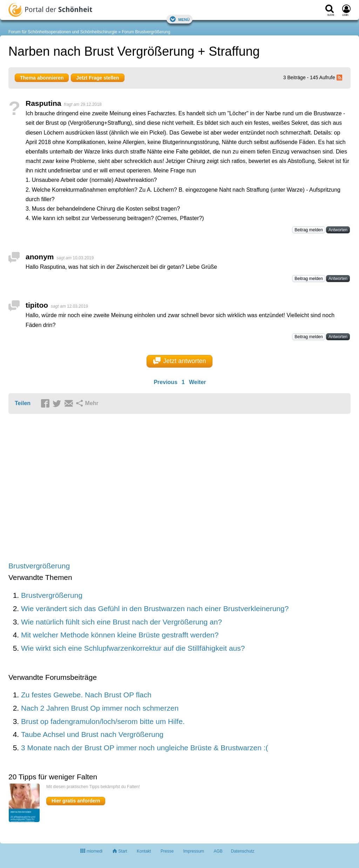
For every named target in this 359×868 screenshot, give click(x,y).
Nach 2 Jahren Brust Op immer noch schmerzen (100, 708)
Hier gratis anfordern (76, 801)
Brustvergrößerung (39, 566)
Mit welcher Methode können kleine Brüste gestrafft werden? (120, 635)
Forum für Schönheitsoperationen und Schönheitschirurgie (63, 32)
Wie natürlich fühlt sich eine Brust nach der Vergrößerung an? (121, 622)
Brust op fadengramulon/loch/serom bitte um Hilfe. (103, 721)
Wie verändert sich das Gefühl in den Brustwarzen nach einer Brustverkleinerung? (155, 609)
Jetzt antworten (180, 361)
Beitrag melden (309, 230)
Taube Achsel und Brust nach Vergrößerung (92, 734)
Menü (179, 19)
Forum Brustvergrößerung (146, 32)
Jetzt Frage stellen (97, 78)
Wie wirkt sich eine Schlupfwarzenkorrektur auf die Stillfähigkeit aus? (133, 648)
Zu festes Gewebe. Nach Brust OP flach (86, 695)
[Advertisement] (117, 488)
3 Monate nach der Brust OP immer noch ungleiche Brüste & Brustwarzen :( (145, 748)
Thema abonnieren (42, 78)
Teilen (23, 403)
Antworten (338, 230)
